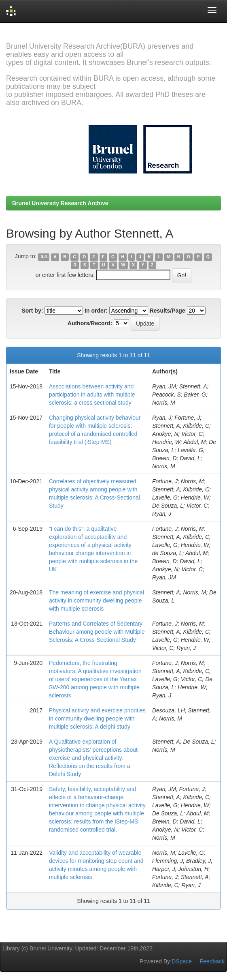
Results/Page (168, 311)
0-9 (44, 257)
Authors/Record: (90, 323)
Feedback (212, 961)
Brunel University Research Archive (60, 203)
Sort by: (32, 311)
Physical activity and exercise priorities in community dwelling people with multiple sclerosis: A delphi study (97, 718)
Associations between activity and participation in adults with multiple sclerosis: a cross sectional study (92, 395)
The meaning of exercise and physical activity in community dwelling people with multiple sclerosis (97, 600)
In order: (96, 311)
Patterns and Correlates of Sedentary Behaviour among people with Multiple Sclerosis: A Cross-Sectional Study (97, 632)
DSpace (182, 961)
